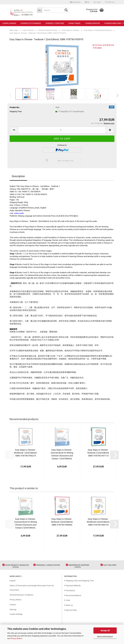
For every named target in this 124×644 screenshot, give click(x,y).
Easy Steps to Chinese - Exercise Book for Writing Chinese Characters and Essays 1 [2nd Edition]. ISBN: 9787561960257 (62, 454)
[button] (87, 2)
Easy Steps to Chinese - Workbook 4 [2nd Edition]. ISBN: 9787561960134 (98, 522)
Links (67, 600)
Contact (13, 605)
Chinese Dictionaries (31, 23)
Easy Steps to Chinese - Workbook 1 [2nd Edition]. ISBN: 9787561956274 (26, 453)
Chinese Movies (93, 23)
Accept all (105, 630)
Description (18, 176)
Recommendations (73, 595)
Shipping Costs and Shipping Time (79, 581)
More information (105, 637)
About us (69, 605)
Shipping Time (15, 111)
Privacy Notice (16, 638)
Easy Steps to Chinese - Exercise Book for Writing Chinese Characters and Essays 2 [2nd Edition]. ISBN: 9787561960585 (26, 523)
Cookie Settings (16, 614)
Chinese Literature (55, 23)
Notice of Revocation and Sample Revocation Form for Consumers (32, 588)
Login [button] (97, 2)
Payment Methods (72, 586)
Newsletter (75, 2)
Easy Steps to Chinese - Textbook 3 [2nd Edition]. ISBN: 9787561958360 (62, 522)
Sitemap (13, 610)
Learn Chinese (9, 23)
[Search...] (40, 10)
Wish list (110, 2)
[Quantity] (62, 130)
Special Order (70, 610)
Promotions (70, 590)
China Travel (75, 23)
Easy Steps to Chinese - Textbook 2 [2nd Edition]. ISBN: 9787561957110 (98, 453)
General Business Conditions (21, 595)
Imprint (13, 581)
